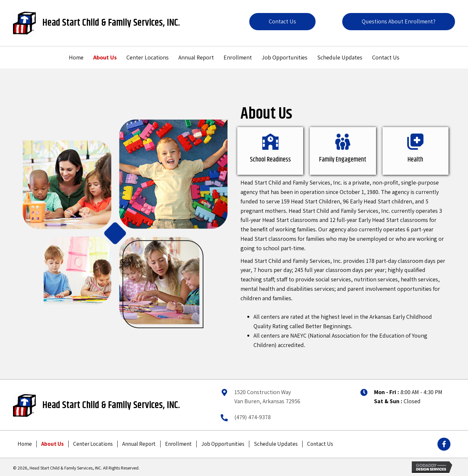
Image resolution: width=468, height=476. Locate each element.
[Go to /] (25, 23)
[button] (282, 22)
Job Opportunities (223, 444)
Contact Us (320, 444)
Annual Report (139, 444)
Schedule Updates (276, 444)
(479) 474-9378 (253, 417)
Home (25, 444)
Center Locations (93, 444)
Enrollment (178, 444)
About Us (52, 444)
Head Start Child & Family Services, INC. (111, 23)
